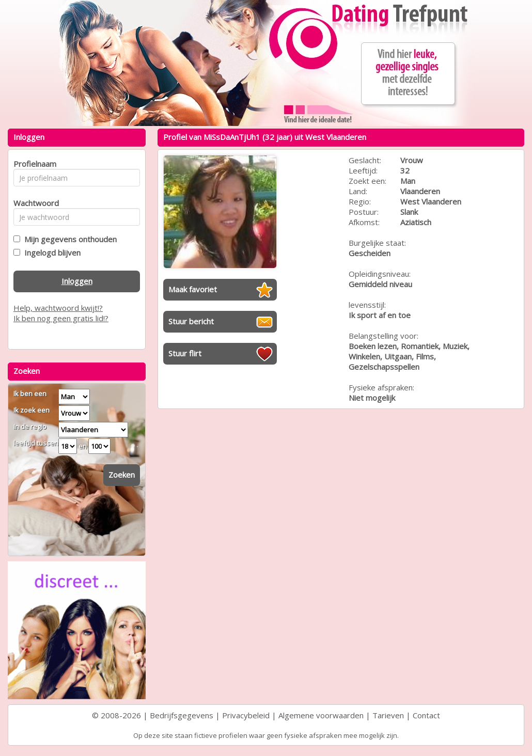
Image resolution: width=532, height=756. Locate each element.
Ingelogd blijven (50, 253)
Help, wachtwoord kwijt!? (58, 308)
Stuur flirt (185, 353)
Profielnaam (33, 164)
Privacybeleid (246, 715)
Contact (426, 715)
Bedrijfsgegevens (182, 715)
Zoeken (122, 475)
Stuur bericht (191, 321)
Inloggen (77, 281)
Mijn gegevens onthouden (68, 239)
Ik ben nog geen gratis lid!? (61, 318)
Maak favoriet (193, 289)
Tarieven (388, 715)
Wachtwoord (33, 203)
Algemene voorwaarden (321, 715)
